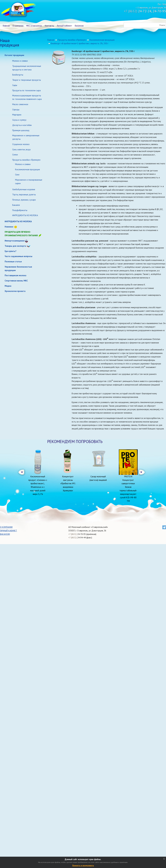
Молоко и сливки (20, 61)
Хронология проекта (15, 291)
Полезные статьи (13, 262)
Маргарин (17, 115)
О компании (18, 26)
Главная (6, 26)
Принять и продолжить (83, 865)
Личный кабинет (64, 26)
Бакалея (16, 205)
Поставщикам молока (15, 275)
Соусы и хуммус (19, 120)
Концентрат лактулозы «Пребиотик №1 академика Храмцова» (68, 483)
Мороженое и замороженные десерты (26, 137)
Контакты (49, 26)
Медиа (8, 286)
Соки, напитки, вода (21, 149)
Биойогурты (18, 75)
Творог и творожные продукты (27, 80)
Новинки (9, 227)
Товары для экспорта (15, 246)
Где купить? (11, 251)
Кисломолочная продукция (27, 169)
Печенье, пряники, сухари (24, 200)
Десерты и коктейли (22, 125)
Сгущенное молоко (21, 144)
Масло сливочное (20, 104)
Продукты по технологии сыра (26, 90)
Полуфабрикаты (20, 210)
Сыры (15, 85)
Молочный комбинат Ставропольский (18, 10)
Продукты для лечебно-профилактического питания (23, 234)
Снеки (15, 155)
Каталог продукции (14, 55)
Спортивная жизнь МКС (16, 281)
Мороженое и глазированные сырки (29, 182)
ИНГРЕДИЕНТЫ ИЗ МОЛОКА (25, 215)
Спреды (16, 110)
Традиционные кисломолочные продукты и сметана (27, 68)
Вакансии (79, 26)
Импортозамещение (15, 241)
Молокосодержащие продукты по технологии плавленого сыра (27, 97)
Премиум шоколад (21, 130)
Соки (17, 175)
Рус (159, 4)
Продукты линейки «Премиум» (26, 160)
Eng (164, 4)
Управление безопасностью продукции (18, 269)
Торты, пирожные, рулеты (24, 195)
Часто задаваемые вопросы (18, 256)
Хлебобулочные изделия (24, 189)
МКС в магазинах (34, 26)
